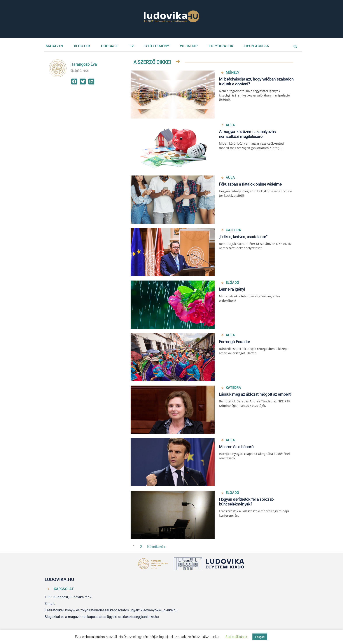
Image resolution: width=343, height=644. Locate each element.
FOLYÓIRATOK (221, 46)
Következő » (157, 547)
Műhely (233, 73)
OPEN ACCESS (257, 46)
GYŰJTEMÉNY (157, 46)
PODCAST (110, 46)
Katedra (233, 230)
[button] (74, 82)
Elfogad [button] (260, 637)
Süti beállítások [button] (236, 637)
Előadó (232, 283)
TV (131, 46)
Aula (230, 125)
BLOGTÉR (82, 46)
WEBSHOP (189, 46)
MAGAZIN (54, 46)
